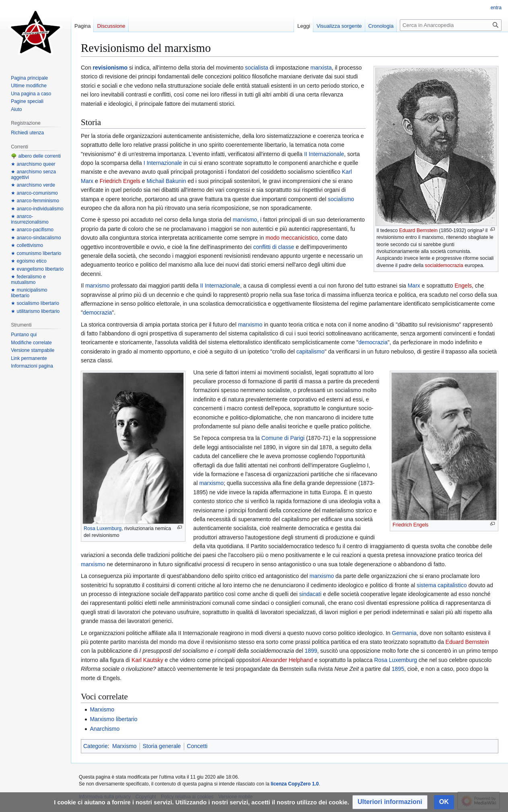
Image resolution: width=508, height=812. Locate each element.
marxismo (245, 220)
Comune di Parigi (283, 438)
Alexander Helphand (287, 660)
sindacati (310, 594)
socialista (257, 68)
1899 (311, 651)
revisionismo (110, 68)
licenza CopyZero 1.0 (295, 784)
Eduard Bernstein (418, 230)
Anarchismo (105, 729)
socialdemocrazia (444, 265)
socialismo (341, 199)
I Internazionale (163, 163)
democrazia (97, 312)
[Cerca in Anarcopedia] (451, 25)
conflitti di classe (274, 247)
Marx (414, 286)
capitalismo (311, 352)
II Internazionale (324, 154)
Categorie (96, 746)
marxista (321, 68)
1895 (398, 669)
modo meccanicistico (292, 238)
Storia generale (162, 746)
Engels (463, 286)
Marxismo (102, 709)
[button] (390, 802)
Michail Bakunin (166, 181)
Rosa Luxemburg (103, 528)
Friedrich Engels (120, 181)
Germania (404, 633)
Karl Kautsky (147, 660)
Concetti (197, 746)
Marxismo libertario (113, 719)
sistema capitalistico (442, 585)
